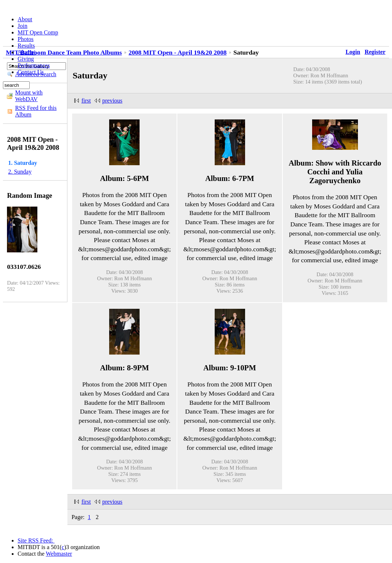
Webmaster (59, 554)
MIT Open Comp (38, 32)
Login (353, 52)
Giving (26, 59)
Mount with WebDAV (29, 96)
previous (112, 101)
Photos (26, 39)
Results (26, 46)
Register (375, 52)
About (25, 19)
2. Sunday (20, 172)
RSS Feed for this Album (36, 111)
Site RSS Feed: (36, 540)
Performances (34, 65)
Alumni (27, 52)
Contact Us (31, 72)
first (86, 101)
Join (23, 26)
